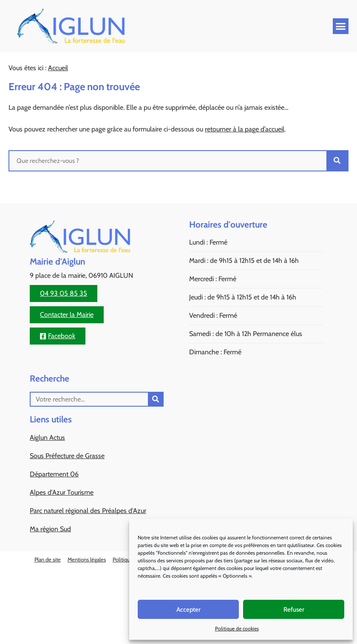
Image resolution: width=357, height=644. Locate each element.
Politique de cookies (237, 628)
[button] (341, 26)
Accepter (188, 610)
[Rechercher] (337, 161)
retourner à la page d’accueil (245, 129)
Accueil (58, 68)
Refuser (294, 610)
